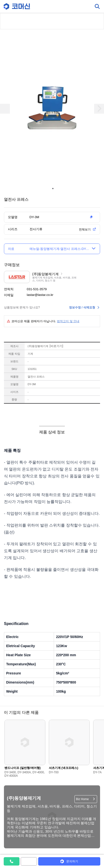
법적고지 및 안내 (68, 321)
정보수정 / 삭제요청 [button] (82, 307)
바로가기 (56, 346)
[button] (62, 217)
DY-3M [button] (34, 217)
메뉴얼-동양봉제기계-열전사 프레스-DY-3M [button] (60, 249)
